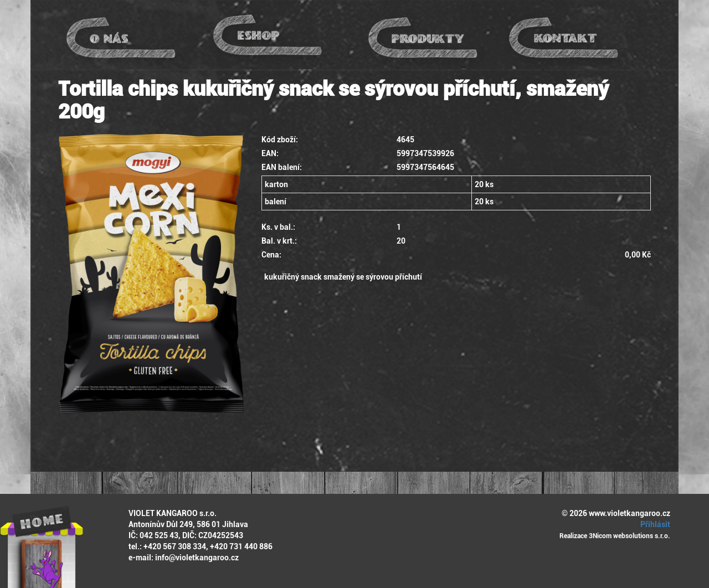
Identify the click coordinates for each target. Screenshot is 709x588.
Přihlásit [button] (654, 524)
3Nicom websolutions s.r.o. (630, 536)
